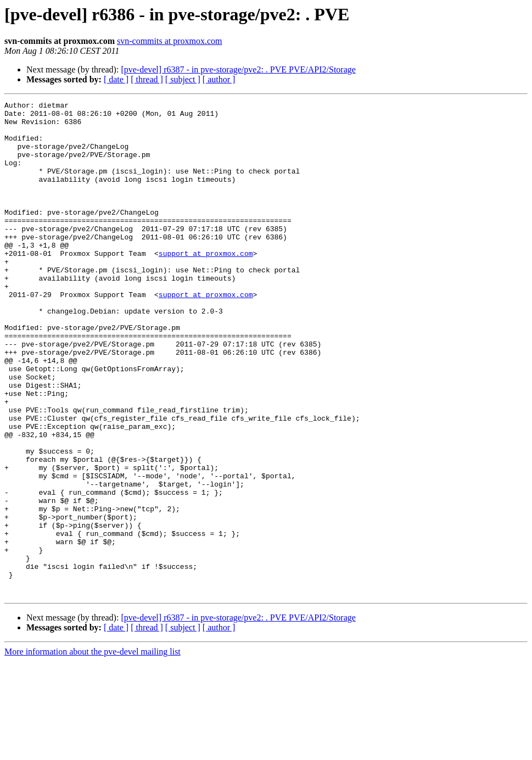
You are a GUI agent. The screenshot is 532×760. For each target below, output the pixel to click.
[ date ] (116, 79)
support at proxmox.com (206, 284)
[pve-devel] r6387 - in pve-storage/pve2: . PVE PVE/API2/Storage (238, 69)
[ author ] (219, 79)
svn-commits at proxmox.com (170, 41)
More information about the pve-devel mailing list (93, 750)
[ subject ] (183, 79)
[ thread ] (147, 79)
